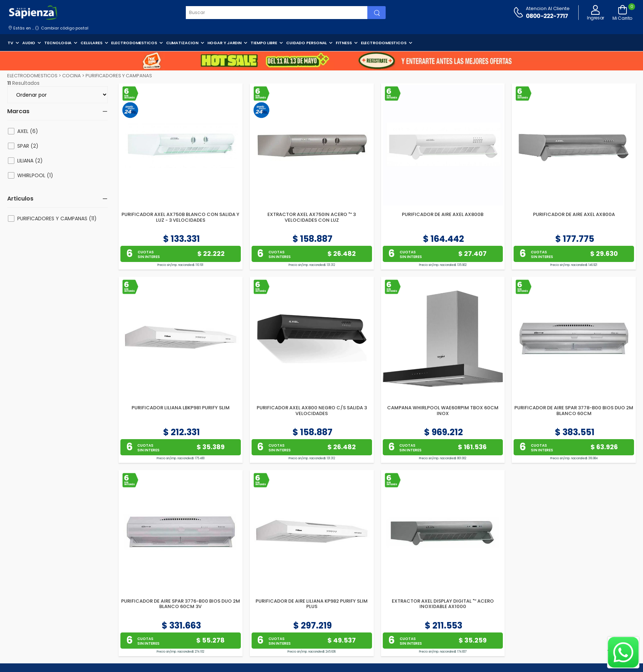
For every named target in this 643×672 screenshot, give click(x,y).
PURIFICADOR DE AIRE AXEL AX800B (443, 214)
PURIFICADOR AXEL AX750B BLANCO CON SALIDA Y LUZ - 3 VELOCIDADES (180, 217)
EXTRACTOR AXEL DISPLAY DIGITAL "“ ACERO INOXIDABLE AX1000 (443, 604)
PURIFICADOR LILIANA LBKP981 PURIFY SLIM (181, 408)
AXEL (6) (28, 131)
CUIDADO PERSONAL (306, 43)
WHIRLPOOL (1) (35, 175)
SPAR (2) (28, 146)
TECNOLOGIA (58, 43)
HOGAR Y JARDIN (225, 43)
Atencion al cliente (548, 8)
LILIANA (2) (30, 161)
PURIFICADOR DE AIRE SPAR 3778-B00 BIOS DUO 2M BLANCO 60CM (574, 411)
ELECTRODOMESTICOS (134, 43)
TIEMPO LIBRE (264, 43)
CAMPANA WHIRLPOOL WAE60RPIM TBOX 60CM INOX (443, 411)
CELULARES (91, 43)
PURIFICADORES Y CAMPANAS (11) (57, 218)
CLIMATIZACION (182, 43)
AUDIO (29, 43)
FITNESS (344, 43)
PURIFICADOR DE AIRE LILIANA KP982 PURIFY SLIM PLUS (312, 604)
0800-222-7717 (547, 16)
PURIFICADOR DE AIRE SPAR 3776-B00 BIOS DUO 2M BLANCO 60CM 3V (181, 604)
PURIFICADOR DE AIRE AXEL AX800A (574, 214)
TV (10, 43)
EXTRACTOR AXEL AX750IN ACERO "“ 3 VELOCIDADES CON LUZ (312, 217)
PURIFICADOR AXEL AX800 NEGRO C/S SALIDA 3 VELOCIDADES (312, 411)
